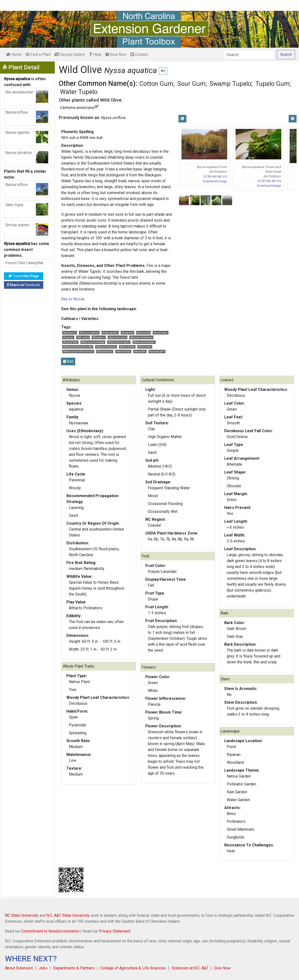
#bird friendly (127, 347)
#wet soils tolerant (106, 347)
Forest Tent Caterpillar (24, 263)
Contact (139, 54)
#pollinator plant (118, 337)
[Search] (249, 55)
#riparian (68, 337)
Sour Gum (191, 84)
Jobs (43, 968)
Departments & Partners (74, 968)
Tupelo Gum (272, 84)
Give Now (116, 54)
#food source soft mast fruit (78, 351)
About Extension (19, 968)
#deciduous (70, 333)
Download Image (215, 181)
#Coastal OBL (70, 342)
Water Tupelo (79, 92)
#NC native (83, 337)
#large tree (127, 333)
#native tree (144, 333)
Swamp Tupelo (230, 84)
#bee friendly (123, 351)
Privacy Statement (115, 931)
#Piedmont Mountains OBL (78, 347)
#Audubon (140, 351)
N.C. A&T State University (68, 915)
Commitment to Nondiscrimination (50, 931)
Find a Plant (38, 54)
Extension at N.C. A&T (190, 968)
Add (68, 361)
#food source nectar (119, 342)
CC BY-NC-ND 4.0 (215, 176)
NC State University (22, 915)
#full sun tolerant (89, 333)
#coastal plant (157, 351)
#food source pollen (144, 342)
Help (95, 54)
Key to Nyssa (73, 299)
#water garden (110, 333)
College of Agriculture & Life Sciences (133, 968)
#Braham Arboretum (142, 337)
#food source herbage (93, 342)
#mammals (145, 347)
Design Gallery (70, 54)
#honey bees (161, 333)
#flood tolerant (105, 351)
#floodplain (99, 337)
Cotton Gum (156, 84)
